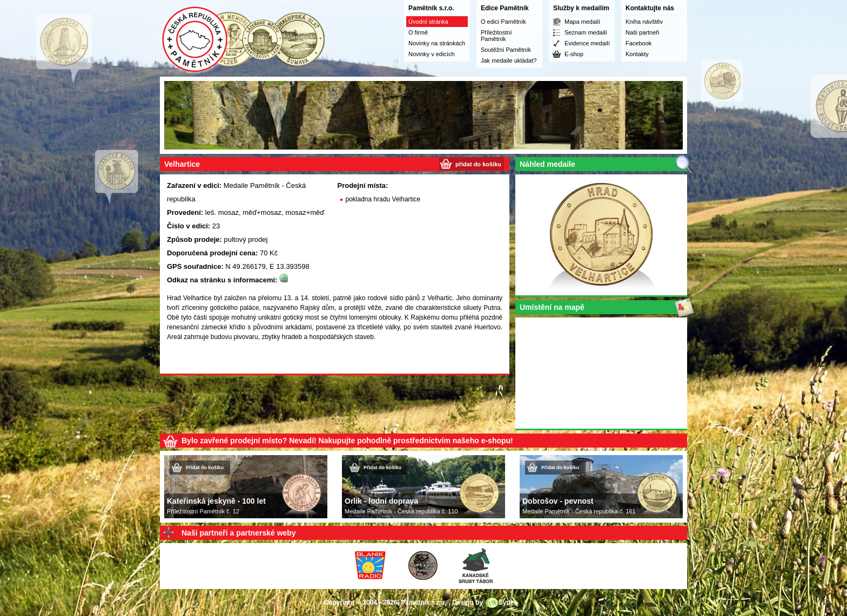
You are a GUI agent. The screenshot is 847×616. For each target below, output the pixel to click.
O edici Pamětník (503, 22)
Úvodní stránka (428, 22)
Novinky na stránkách (437, 43)
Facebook (638, 43)
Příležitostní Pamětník (496, 36)
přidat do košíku (478, 164)
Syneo (508, 603)
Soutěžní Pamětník (506, 50)
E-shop (574, 54)
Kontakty (637, 54)
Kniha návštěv (644, 22)
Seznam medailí (586, 32)
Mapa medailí (582, 22)
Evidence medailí (587, 43)
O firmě (418, 32)
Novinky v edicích (432, 54)
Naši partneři (642, 32)
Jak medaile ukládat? (509, 60)
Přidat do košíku (205, 468)
